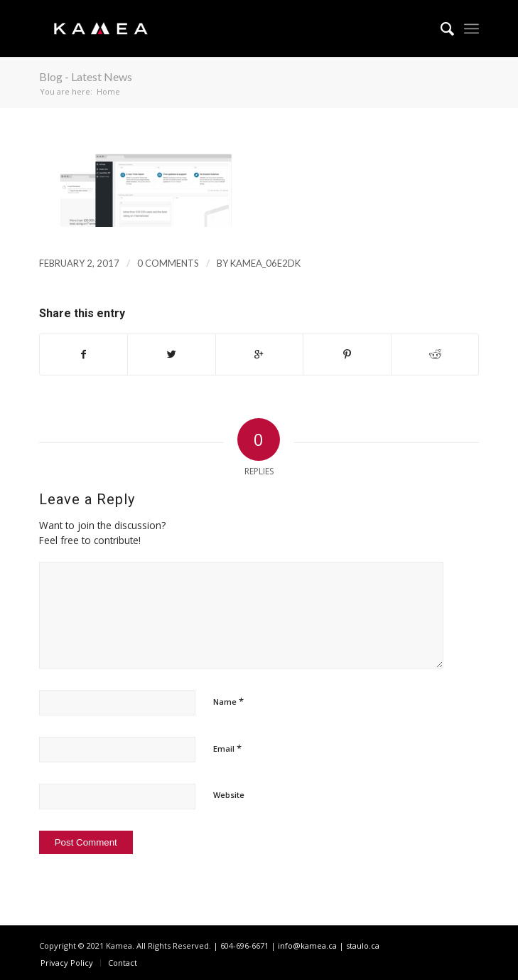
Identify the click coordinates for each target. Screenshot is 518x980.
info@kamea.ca (307, 946)
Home (108, 91)
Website (229, 795)
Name (228, 701)
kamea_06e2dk (265, 263)
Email (227, 748)
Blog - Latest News (86, 76)
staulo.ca (363, 946)
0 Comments (168, 263)
